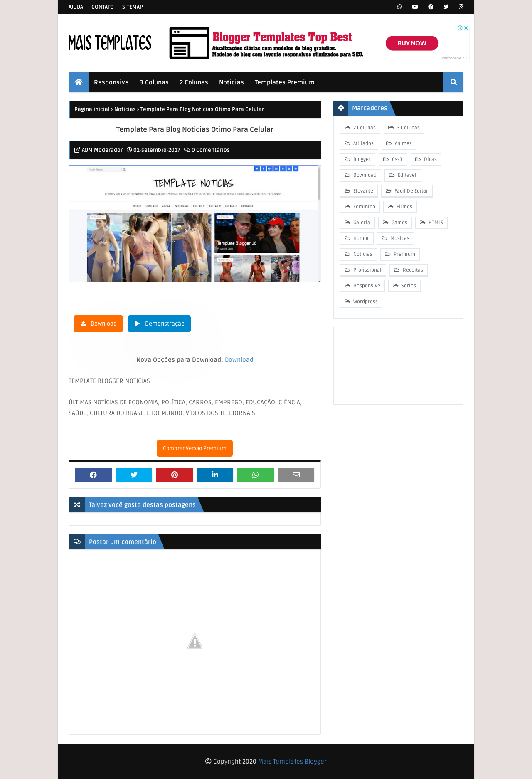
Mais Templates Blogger (292, 762)
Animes (403, 144)
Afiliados (363, 144)
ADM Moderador (102, 150)
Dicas (430, 160)
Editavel (406, 175)
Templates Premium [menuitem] (285, 82)
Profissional (367, 270)
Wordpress (365, 302)
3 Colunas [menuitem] (154, 82)
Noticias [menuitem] (232, 82)
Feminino (364, 207)
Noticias (125, 109)
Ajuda (76, 7)
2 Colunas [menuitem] (194, 82)
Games (399, 223)
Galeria (361, 223)
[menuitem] (79, 82)
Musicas (399, 239)
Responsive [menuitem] (111, 82)
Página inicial (92, 109)
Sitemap (133, 7)
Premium (404, 254)
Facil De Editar (411, 191)
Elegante (363, 191)
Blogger (361, 160)
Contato (103, 7)
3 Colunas (408, 128)
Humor (361, 239)
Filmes (404, 207)
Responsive (366, 286)
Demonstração (165, 324)
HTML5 (435, 223)
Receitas (412, 270)
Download (104, 324)
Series (408, 286)
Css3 (397, 160)
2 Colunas (364, 128)
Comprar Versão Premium (195, 448)
